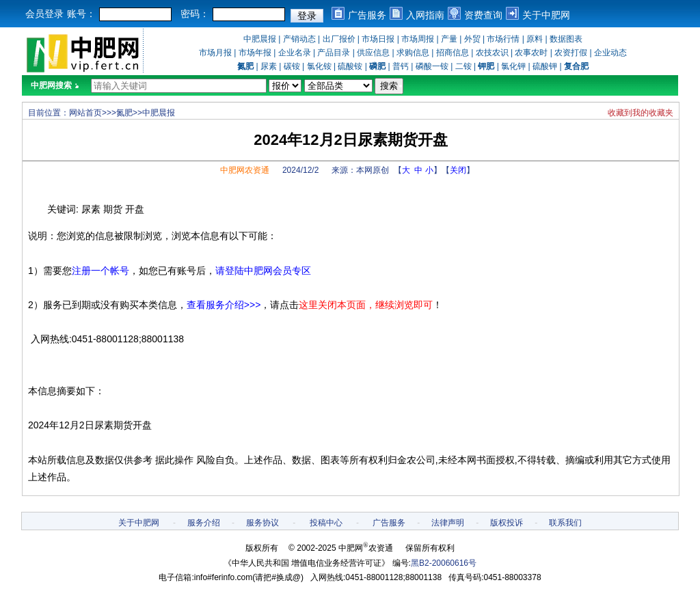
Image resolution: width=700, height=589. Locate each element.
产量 (449, 39)
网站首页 (85, 113)
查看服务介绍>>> (224, 305)
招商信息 (453, 53)
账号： (81, 14)
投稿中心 (326, 523)
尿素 (269, 66)
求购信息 (413, 53)
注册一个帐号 (100, 271)
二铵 (463, 66)
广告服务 (367, 15)
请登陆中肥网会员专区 (263, 271)
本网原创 (373, 170)
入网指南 (425, 15)
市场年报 (255, 53)
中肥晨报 (260, 39)
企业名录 (295, 53)
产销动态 (299, 39)
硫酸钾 (545, 66)
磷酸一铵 (432, 66)
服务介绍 (204, 523)
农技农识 (492, 53)
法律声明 (448, 523)
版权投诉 (507, 523)
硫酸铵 (350, 66)
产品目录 (334, 53)
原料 (535, 39)
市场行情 (503, 39)
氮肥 (124, 113)
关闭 (458, 170)
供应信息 (373, 53)
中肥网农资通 (245, 170)
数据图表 (566, 39)
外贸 (472, 39)
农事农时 (531, 53)
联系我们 (565, 523)
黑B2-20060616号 (444, 563)
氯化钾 (513, 66)
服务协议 (262, 523)
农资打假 (571, 53)
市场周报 (418, 39)
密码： (195, 14)
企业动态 (610, 53)
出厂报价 (339, 39)
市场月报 (215, 53)
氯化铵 (319, 66)
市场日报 (378, 39)
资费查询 (483, 15)
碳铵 (292, 66)
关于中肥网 (546, 15)
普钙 (401, 66)
